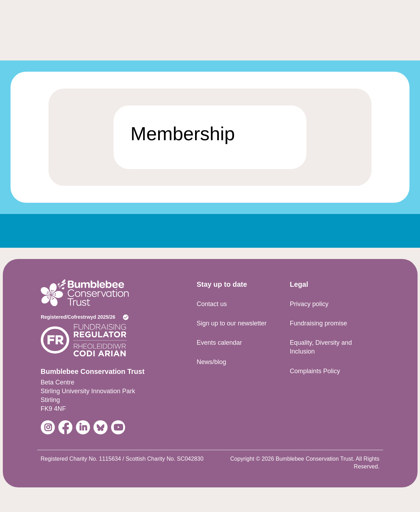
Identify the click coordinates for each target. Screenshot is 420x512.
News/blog (211, 362)
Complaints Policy (315, 371)
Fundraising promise (318, 323)
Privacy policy (309, 304)
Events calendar (219, 343)
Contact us (212, 304)
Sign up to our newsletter (231, 323)
